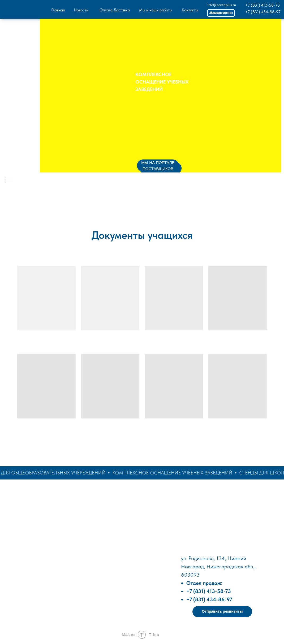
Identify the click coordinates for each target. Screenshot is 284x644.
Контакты (190, 10)
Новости (81, 10)
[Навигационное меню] (9, 180)
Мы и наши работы (156, 10)
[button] (222, 612)
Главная (58, 10)
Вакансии (219, 13)
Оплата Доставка (115, 10)
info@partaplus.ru (222, 5)
